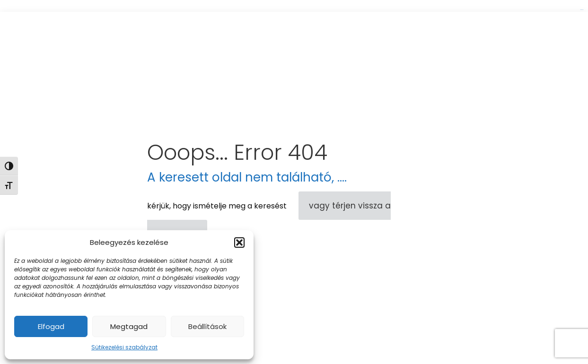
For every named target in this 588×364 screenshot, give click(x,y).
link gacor (582, 10)
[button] (239, 243)
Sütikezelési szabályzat (124, 347)
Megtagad (129, 326)
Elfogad (51, 326)
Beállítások (207, 326)
